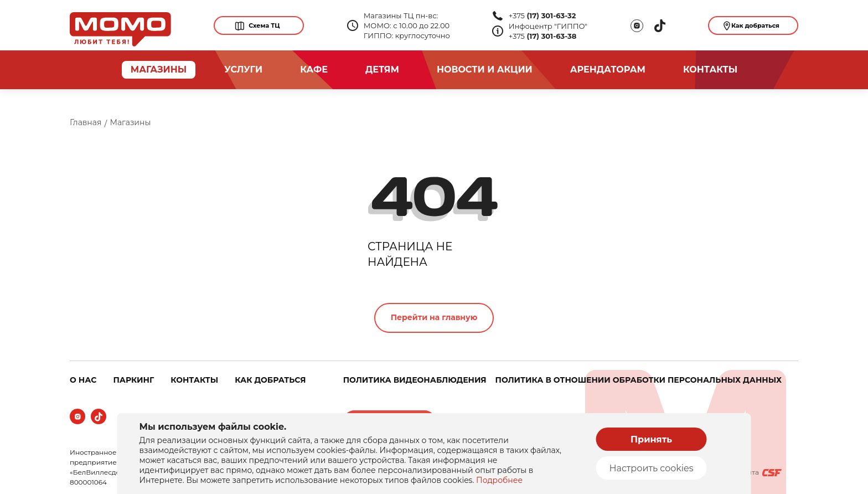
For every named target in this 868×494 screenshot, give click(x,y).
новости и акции (485, 70)
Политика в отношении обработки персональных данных (639, 380)
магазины (159, 70)
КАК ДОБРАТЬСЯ (270, 380)
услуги (243, 70)
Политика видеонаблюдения (415, 380)
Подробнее (499, 480)
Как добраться (751, 26)
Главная (86, 122)
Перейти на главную (434, 317)
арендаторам (608, 70)
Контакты (710, 70)
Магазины (130, 122)
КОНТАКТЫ (194, 380)
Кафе (314, 70)
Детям (382, 70)
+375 (542, 16)
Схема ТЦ (257, 26)
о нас (83, 380)
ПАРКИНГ (133, 380)
